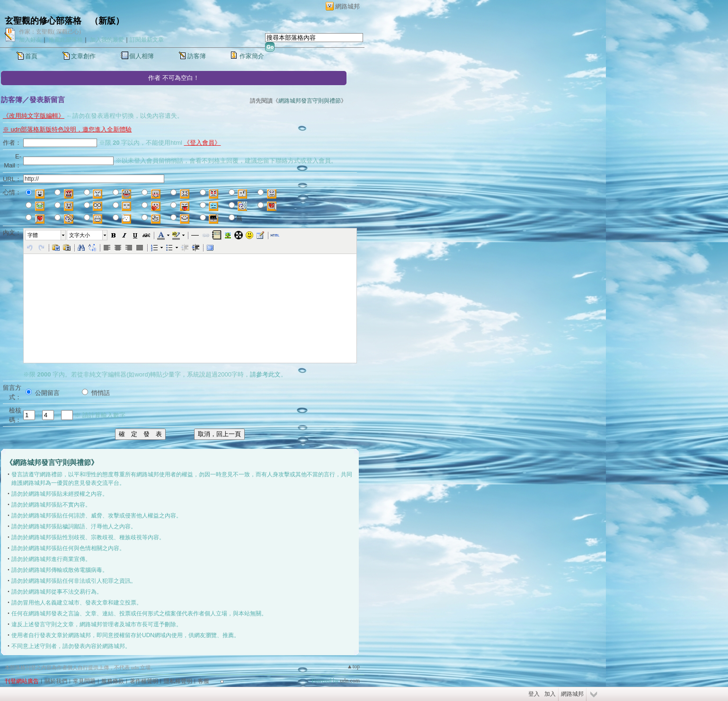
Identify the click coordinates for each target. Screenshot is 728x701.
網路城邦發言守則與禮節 (310, 101)
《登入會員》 (202, 143)
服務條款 (113, 681)
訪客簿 (197, 56)
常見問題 (84, 681)
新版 (107, 21)
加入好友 (30, 40)
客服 (204, 681)
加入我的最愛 (107, 40)
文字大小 (80, 235)
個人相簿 (142, 56)
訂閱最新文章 (147, 40)
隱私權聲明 (178, 681)
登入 (534, 694)
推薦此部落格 (66, 40)
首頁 (31, 56)
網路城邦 (347, 6)
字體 (33, 235)
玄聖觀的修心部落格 (43, 21)
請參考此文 (265, 374)
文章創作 (83, 56)
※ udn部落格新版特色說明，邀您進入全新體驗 (67, 129)
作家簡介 (252, 56)
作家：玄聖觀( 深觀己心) (50, 32)
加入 (550, 694)
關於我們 (56, 681)
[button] (46, 235)
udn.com (350, 681)
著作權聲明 (144, 681)
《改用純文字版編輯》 (34, 116)
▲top (353, 666)
